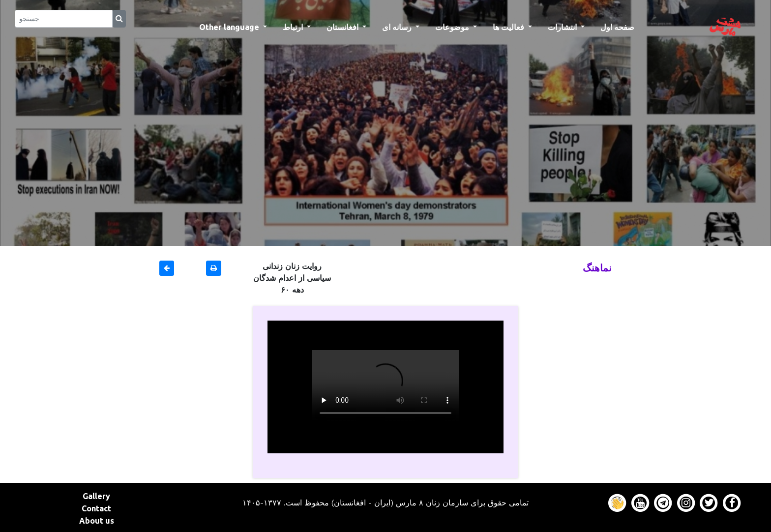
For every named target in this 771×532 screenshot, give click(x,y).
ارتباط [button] (294, 27)
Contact (96, 508)
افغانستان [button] (343, 27)
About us (97, 521)
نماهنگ (597, 268)
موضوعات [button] (453, 27)
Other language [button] (230, 27)
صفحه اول (621, 26)
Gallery (96, 496)
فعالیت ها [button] (509, 27)
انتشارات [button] (563, 27)
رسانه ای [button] (398, 27)
